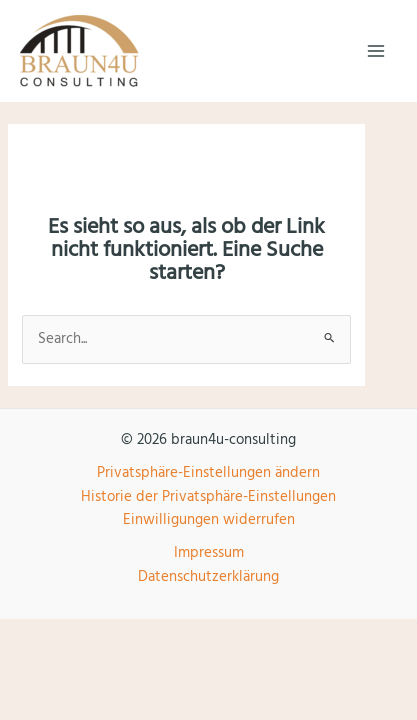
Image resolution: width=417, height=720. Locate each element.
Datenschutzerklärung (208, 577)
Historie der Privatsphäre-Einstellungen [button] (208, 497)
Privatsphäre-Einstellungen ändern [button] (208, 473)
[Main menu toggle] (376, 51)
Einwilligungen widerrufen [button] (209, 520)
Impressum (209, 553)
